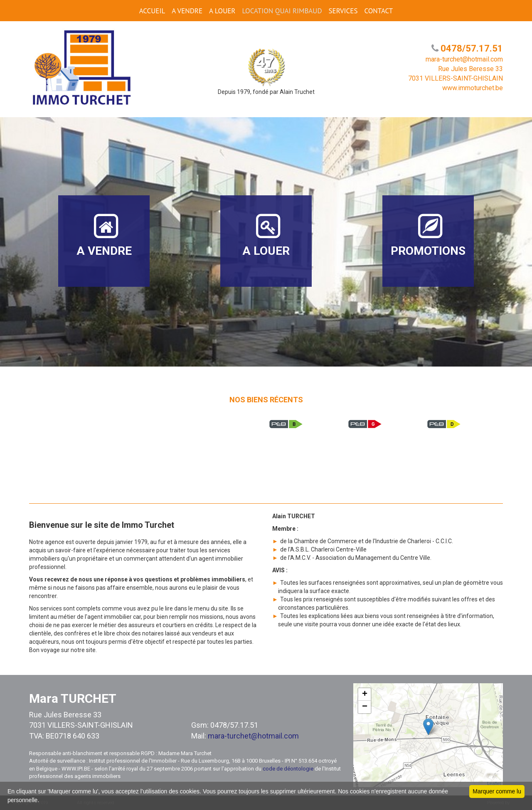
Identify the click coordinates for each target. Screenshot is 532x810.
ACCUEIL (152, 11)
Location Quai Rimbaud (282, 11)
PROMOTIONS (428, 235)
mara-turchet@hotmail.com (253, 736)
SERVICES (343, 11)
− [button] (365, 707)
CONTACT (378, 11)
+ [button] (365, 694)
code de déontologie (288, 769)
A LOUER (222, 11)
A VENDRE (187, 11)
